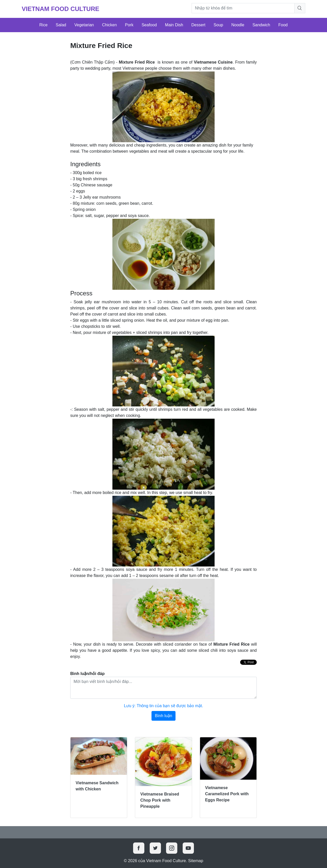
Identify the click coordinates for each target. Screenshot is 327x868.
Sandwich (261, 25)
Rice (43, 25)
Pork (129, 25)
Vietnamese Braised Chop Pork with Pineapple (160, 800)
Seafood (149, 25)
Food (283, 25)
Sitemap (196, 861)
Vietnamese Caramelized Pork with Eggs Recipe (227, 794)
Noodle (238, 25)
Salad (61, 25)
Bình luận (163, 716)
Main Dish (174, 25)
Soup (218, 25)
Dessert (198, 25)
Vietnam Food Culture (61, 9)
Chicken (109, 25)
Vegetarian (84, 25)
